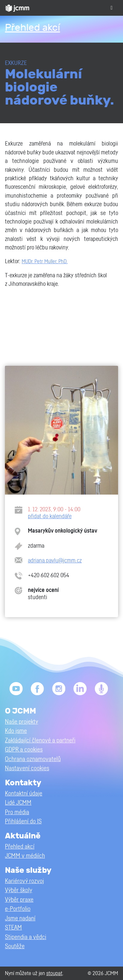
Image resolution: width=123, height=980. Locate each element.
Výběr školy (19, 890)
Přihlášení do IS (23, 822)
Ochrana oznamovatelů (33, 759)
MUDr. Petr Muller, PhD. (45, 262)
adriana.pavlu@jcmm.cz (55, 561)
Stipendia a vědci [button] (26, 937)
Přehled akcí (32, 28)
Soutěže (15, 946)
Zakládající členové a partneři (40, 741)
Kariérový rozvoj (24, 881)
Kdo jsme (16, 731)
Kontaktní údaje (24, 794)
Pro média (17, 812)
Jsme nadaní (20, 919)
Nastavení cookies (27, 768)
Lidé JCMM (18, 803)
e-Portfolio (18, 909)
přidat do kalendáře (50, 516)
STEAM (13, 928)
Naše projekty (21, 722)
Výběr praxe (19, 900)
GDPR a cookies (24, 750)
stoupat (54, 973)
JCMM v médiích (25, 856)
